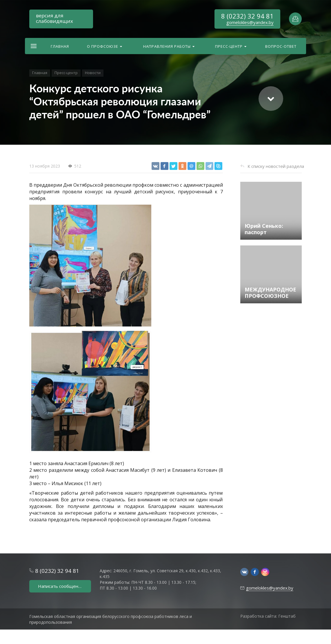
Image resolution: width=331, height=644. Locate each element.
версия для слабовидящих (54, 18)
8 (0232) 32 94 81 (247, 16)
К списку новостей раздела (276, 166)
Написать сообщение (61, 586)
